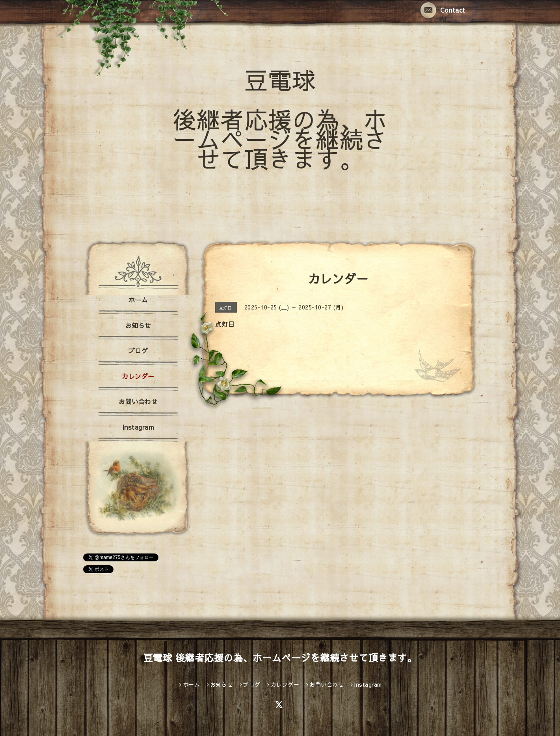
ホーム (138, 300)
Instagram (138, 427)
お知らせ (138, 325)
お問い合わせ (138, 401)
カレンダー (138, 376)
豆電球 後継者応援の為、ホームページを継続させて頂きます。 (280, 119)
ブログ (138, 350)
